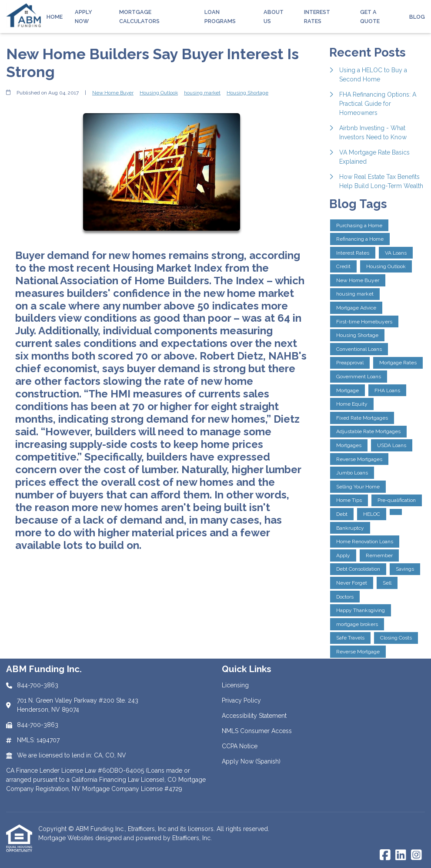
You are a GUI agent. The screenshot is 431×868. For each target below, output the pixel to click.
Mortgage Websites (67, 838)
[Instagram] (416, 855)
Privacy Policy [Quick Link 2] (241, 700)
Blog (417, 17)
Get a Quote (370, 17)
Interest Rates (317, 17)
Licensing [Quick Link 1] (235, 685)
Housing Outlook (159, 93)
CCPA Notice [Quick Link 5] (240, 746)
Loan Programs (220, 17)
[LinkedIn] (401, 855)
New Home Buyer (113, 93)
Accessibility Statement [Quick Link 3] (254, 716)
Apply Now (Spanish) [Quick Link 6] (251, 761)
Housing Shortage (247, 93)
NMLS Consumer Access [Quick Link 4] (257, 731)
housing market (202, 93)
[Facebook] (385, 855)
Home (55, 17)
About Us (274, 17)
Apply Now (84, 17)
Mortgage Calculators (139, 17)
